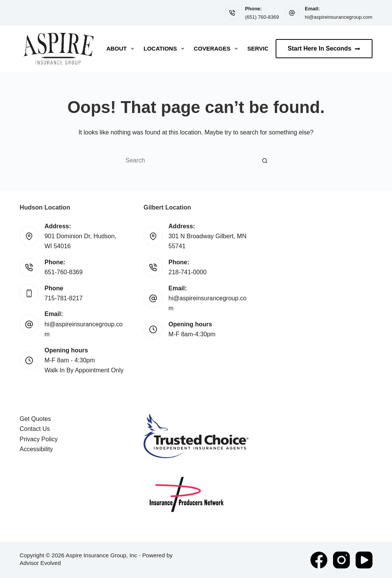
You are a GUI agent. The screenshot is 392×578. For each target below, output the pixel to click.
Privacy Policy (39, 439)
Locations (165, 49)
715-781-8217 (64, 298)
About (122, 49)
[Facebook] (319, 560)
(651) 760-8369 (262, 17)
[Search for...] (188, 160)
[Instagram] (341, 560)
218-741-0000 (188, 272)
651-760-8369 (64, 272)
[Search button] (265, 160)
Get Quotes (35, 419)
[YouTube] (364, 560)
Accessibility (36, 449)
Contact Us (35, 429)
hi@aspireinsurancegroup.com (339, 17)
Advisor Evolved (40, 563)
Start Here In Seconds (324, 48)
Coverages (217, 49)
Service (260, 48)
